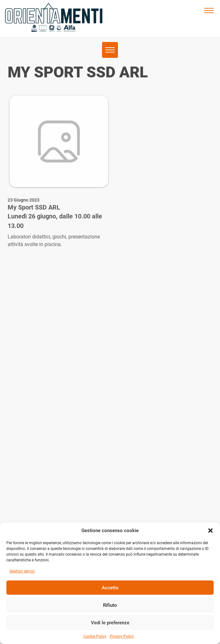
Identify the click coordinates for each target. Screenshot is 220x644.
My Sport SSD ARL (34, 214)
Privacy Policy (122, 636)
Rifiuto (110, 605)
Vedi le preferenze (110, 623)
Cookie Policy (95, 636)
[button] (210, 531)
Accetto (110, 588)
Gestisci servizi (22, 571)
